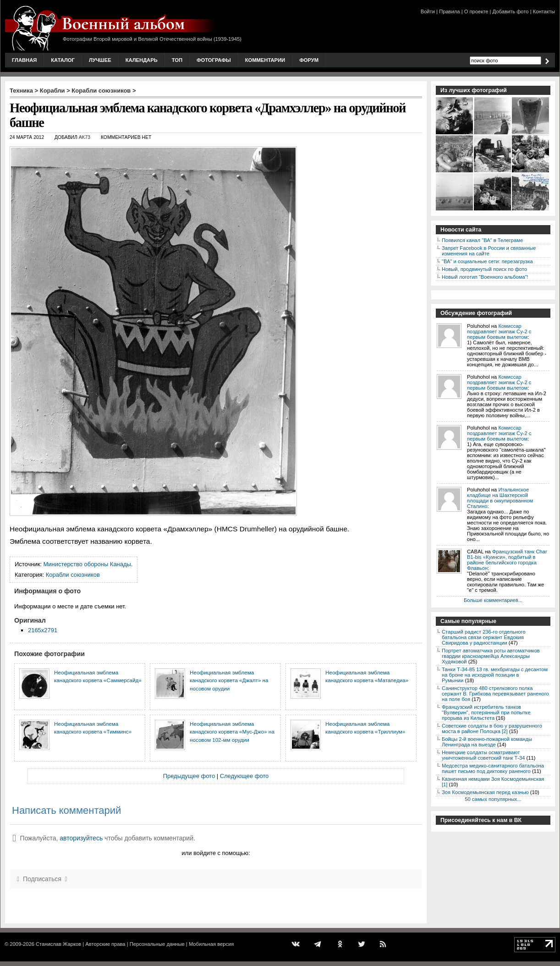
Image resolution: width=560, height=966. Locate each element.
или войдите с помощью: (216, 853)
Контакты (544, 11)
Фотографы (214, 60)
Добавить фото (511, 11)
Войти (428, 11)
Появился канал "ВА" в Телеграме (482, 240)
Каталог (63, 60)
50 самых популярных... (493, 799)
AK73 (85, 137)
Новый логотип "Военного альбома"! (485, 277)
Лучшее (100, 60)
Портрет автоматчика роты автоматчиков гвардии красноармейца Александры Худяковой (491, 656)
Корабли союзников (101, 91)
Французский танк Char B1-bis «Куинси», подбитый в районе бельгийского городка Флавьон (507, 560)
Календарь (142, 60)
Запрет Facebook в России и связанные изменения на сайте (489, 251)
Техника (21, 91)
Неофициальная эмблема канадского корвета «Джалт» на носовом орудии (229, 680)
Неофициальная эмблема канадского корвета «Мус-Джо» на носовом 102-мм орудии (232, 732)
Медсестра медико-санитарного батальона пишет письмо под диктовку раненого (493, 768)
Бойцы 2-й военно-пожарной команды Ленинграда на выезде (487, 742)
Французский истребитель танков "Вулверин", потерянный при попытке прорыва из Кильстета (486, 712)
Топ (177, 60)
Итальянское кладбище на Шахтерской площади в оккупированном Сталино (500, 498)
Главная (24, 60)
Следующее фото (244, 776)
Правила (449, 11)
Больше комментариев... (493, 600)
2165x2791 (43, 630)
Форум (309, 60)
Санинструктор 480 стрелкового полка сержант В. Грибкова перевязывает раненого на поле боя (495, 694)
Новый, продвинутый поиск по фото (484, 269)
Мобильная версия (211, 944)
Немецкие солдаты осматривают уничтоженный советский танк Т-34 (483, 755)
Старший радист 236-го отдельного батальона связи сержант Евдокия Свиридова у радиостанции (484, 637)
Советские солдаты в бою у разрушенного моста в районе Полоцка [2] (492, 729)
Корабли (52, 91)
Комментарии (265, 60)
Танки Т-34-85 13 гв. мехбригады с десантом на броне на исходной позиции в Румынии (495, 675)
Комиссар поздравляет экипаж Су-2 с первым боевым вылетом (499, 331)
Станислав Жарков (58, 944)
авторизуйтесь (81, 838)
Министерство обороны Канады (87, 564)
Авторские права (105, 944)
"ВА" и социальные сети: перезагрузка (487, 261)
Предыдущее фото (189, 776)
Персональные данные (157, 944)
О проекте (476, 11)
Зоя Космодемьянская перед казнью (485, 792)
